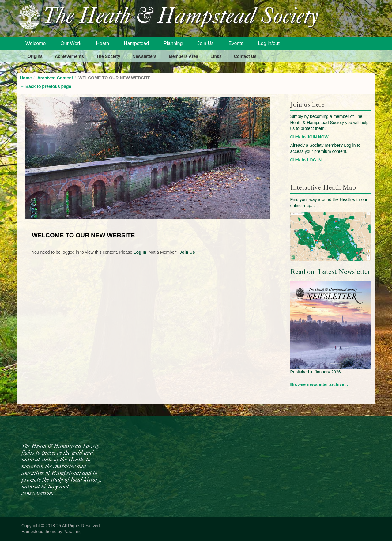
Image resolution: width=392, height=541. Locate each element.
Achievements (69, 56)
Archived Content (55, 78)
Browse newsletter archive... (319, 384)
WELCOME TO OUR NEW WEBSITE (83, 235)
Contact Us (245, 56)
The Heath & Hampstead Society (181, 17)
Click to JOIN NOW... (311, 137)
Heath (103, 43)
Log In (140, 252)
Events (236, 43)
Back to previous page (45, 86)
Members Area (183, 56)
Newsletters (145, 56)
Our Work (71, 43)
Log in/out (269, 43)
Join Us (205, 43)
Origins (35, 56)
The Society (108, 56)
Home (26, 78)
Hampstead (136, 43)
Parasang (73, 532)
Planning (173, 43)
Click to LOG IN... (308, 160)
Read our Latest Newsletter (330, 272)
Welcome (36, 43)
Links (216, 56)
